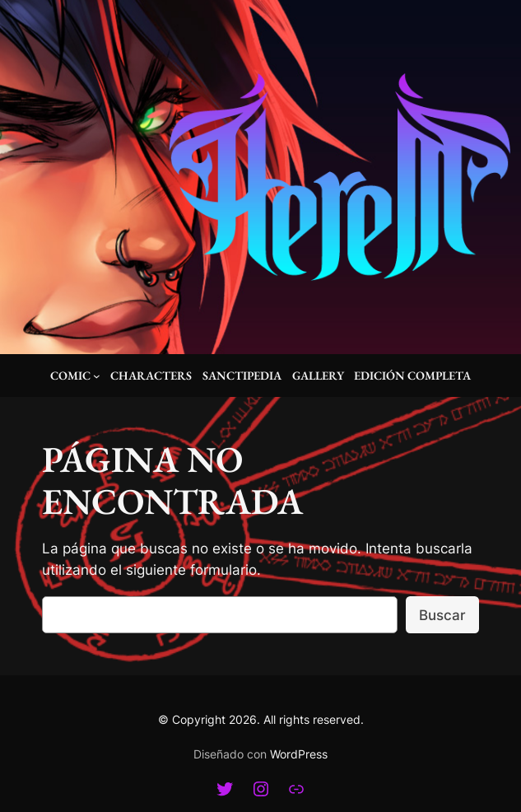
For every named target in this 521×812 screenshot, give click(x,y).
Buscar (442, 615)
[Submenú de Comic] (97, 376)
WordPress (299, 754)
